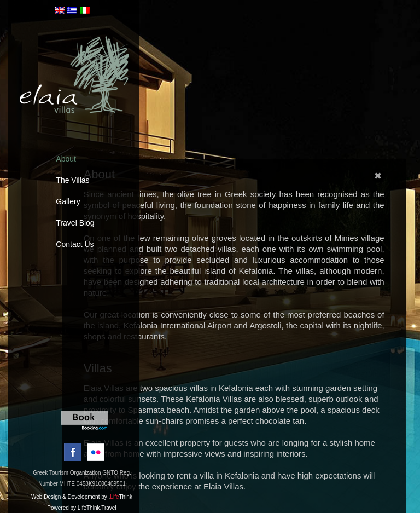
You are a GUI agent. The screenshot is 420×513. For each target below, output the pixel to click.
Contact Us (75, 244)
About (66, 159)
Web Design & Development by (82, 497)
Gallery (68, 201)
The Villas (72, 180)
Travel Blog (75, 223)
